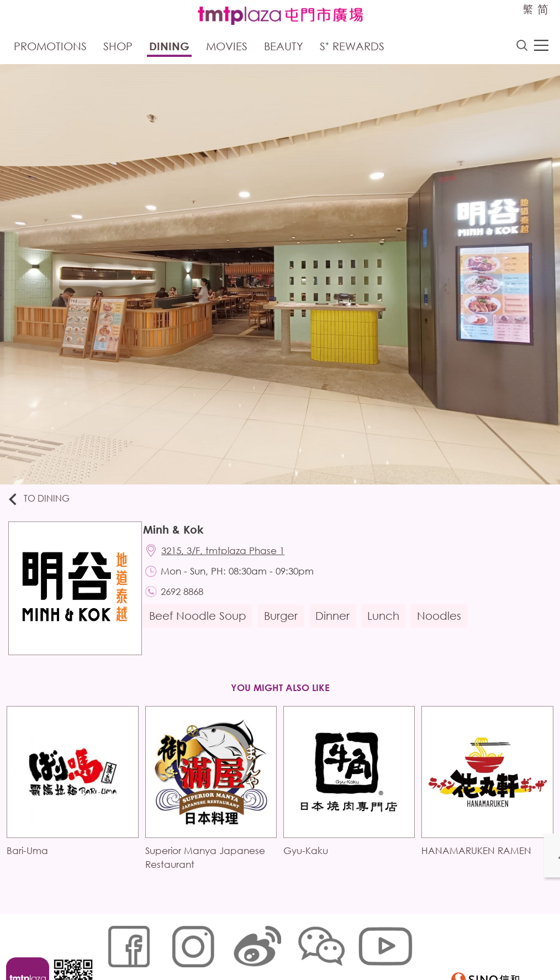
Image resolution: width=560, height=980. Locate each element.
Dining (169, 48)
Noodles (443, 625)
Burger (285, 625)
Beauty (284, 48)
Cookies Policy (170, 945)
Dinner (337, 625)
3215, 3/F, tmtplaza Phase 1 (229, 555)
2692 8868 (188, 600)
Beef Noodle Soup (202, 625)
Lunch (388, 625)
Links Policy (228, 945)
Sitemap (117, 945)
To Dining (44, 501)
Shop (118, 48)
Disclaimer (120, 961)
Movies (227, 48)
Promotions (50, 48)
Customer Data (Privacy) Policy (317, 945)
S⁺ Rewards (352, 48)
